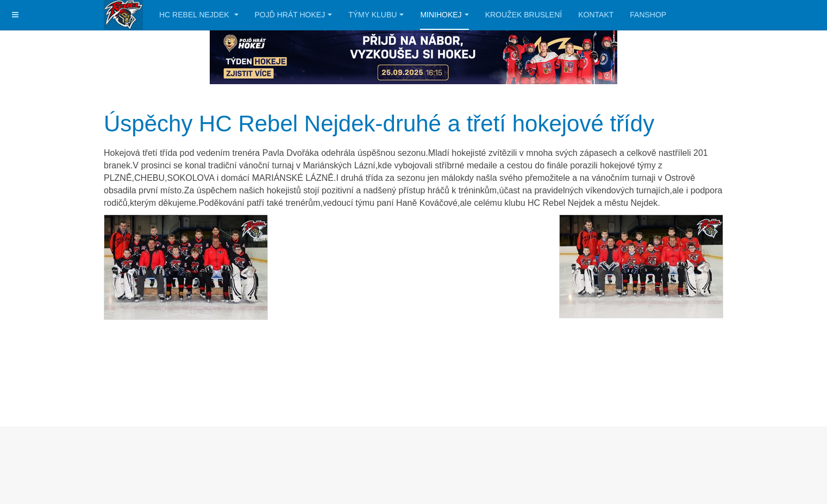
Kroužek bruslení (524, 15)
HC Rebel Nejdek (199, 15)
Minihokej (444, 15)
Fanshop (648, 15)
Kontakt (596, 15)
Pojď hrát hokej (294, 15)
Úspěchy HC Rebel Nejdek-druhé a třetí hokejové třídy (379, 124)
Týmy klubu (376, 15)
